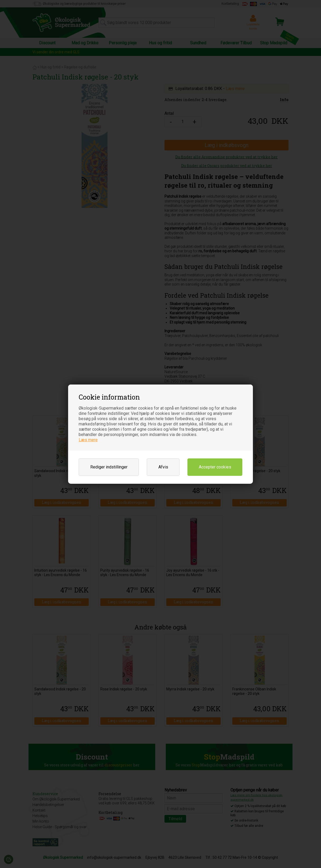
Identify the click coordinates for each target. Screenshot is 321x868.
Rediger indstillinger (109, 467)
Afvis (163, 467)
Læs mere (88, 440)
